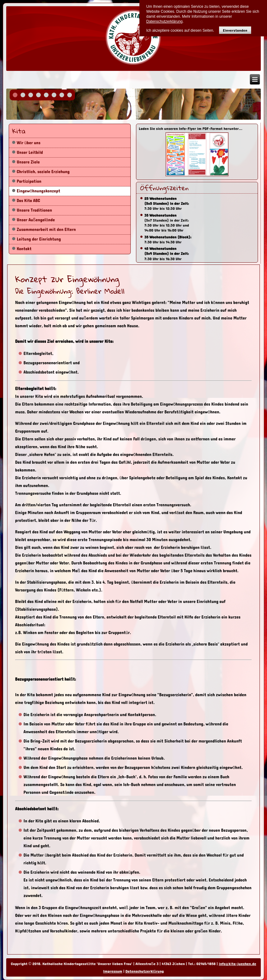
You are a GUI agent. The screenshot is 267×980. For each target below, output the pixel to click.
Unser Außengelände (36, 220)
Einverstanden (235, 30)
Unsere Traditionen (34, 210)
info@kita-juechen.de (237, 964)
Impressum (113, 971)
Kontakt (24, 249)
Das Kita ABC (28, 201)
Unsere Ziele (28, 162)
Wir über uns (29, 143)
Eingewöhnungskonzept (39, 191)
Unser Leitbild (30, 152)
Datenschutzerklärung (145, 971)
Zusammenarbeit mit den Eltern (46, 230)
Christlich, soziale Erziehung (43, 172)
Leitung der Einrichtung (39, 239)
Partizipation (29, 181)
